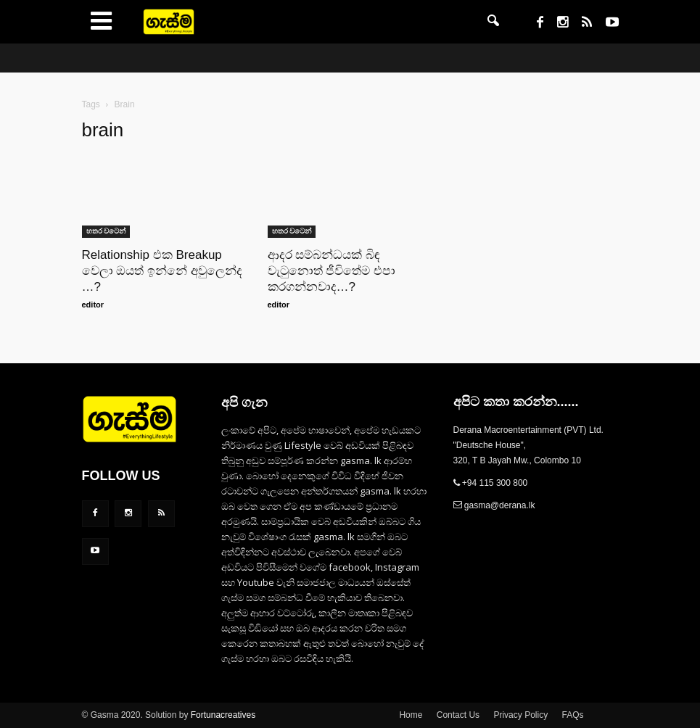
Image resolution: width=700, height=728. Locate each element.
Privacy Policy (520, 715)
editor (93, 305)
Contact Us (458, 715)
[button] (493, 22)
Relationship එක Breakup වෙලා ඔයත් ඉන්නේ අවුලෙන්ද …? (162, 271)
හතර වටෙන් (106, 231)
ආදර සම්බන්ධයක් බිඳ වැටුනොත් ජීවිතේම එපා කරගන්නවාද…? (332, 271)
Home (411, 715)
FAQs (572, 715)
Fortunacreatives (223, 715)
